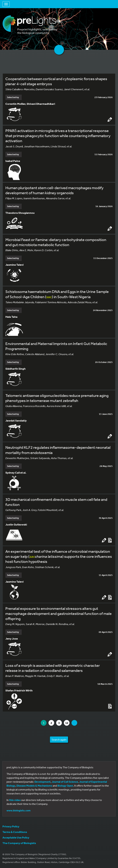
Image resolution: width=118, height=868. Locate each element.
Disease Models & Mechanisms (34, 786)
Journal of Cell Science (65, 782)
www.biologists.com (19, 810)
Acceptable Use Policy (16, 837)
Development (43, 782)
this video (15, 800)
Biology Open (65, 786)
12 (67, 723)
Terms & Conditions (15, 832)
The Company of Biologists (19, 843)
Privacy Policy (11, 826)
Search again (59, 739)
